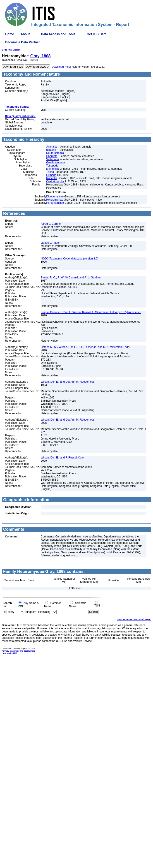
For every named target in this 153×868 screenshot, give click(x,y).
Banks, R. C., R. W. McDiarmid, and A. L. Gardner (71, 278)
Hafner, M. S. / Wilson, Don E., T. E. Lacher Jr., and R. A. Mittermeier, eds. (85, 347)
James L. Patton (51, 243)
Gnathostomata (55, 162)
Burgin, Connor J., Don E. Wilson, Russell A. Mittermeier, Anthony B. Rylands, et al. (91, 312)
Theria (50, 172)
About (25, 34)
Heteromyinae (55, 200)
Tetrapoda (52, 166)
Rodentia (52, 178)
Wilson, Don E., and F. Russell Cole (62, 458)
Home (10, 34)
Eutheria (51, 175)
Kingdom (31, 612)
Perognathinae (55, 203)
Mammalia (52, 169)
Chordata (52, 156)
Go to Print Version (11, 50)
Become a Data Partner (23, 42)
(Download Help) (61, 67)
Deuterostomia (55, 153)
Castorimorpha (55, 181)
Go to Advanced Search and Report (134, 619)
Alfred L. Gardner (51, 224)
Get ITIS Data (97, 34)
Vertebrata (52, 159)
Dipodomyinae (55, 197)
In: (4, 612)
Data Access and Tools (58, 34)
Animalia (51, 147)
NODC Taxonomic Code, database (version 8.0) (69, 259)
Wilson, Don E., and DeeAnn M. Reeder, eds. (68, 382)
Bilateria (51, 150)
